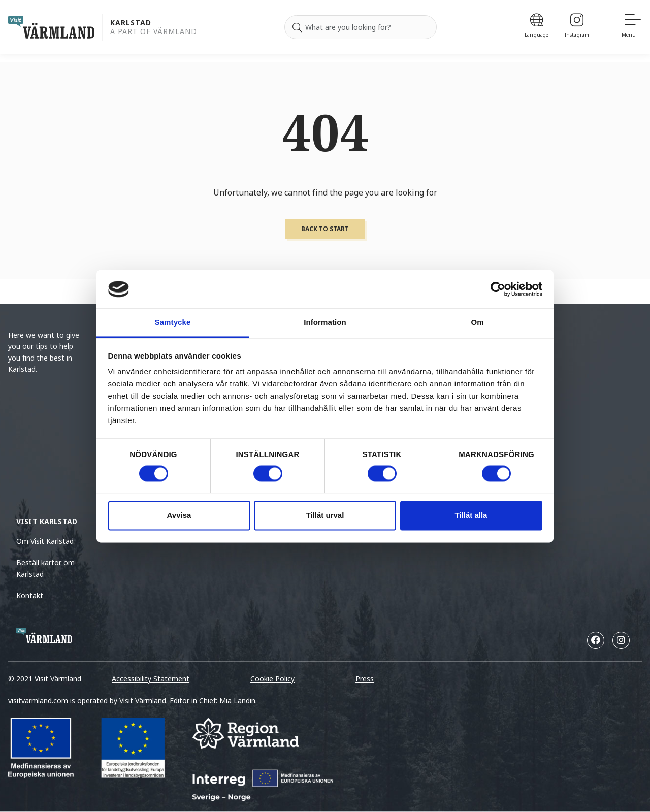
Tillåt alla (471, 516)
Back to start (325, 229)
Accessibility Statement (151, 679)
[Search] (297, 27)
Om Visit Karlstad (45, 541)
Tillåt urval (325, 516)
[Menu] (632, 27)
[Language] (537, 27)
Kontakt (30, 595)
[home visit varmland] (51, 27)
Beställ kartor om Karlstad (45, 568)
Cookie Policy (272, 679)
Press (365, 679)
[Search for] (361, 27)
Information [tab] (325, 323)
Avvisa (179, 516)
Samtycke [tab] (173, 323)
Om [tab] (477, 323)
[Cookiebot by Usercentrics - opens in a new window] (498, 289)
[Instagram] (577, 27)
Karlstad (131, 23)
